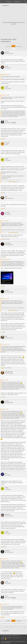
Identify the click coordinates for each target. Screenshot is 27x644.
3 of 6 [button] (13, 46)
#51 (26, 342)
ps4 (17, 43)
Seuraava (19, 46)
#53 (26, 406)
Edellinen (8, 46)
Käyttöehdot (10, 638)
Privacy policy (16, 638)
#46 (26, 164)
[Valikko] (2, 2)
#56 (26, 520)
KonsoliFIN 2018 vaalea (7, 636)
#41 (26, 57)
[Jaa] (23, 57)
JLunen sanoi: (5, 344)
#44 (26, 126)
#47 (26, 202)
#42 (26, 72)
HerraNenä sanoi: (5, 259)
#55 (26, 493)
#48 (26, 218)
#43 (26, 92)
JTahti (3, 43)
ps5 (20, 43)
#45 (26, 148)
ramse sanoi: (4, 604)
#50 (26, 296)
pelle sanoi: (4, 380)
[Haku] (25, 2)
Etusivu (3, 639)
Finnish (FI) (16, 636)
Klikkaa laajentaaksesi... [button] (14, 182)
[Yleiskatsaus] (22, 2)
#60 (26, 601)
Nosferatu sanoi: (5, 74)
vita (22, 43)
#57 (26, 537)
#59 (26, 587)
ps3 (14, 43)
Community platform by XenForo (12, 642)
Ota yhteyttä (4, 638)
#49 (26, 248)
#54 (26, 479)
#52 (26, 377)
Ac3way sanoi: (5, 95)
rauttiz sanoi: (4, 221)
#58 (26, 556)
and (6, 239)
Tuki (21, 638)
